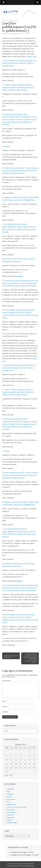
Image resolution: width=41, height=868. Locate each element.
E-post (5, 707)
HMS (8, 792)
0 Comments (26, 33)
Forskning (10, 789)
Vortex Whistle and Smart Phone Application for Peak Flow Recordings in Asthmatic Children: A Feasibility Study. (19, 63)
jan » (11, 775)
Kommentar (7, 681)
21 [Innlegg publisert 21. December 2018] (25, 764)
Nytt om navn (11, 799)
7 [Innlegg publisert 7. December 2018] (25, 756)
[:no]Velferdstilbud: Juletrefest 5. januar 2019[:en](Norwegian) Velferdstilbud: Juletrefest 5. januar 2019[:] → (31, 658)
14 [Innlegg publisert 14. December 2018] (25, 760)
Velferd (9, 820)
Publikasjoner (13, 20)
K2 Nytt (20, 864)
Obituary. (7, 146)
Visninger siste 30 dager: (19, 852)
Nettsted (5, 712)
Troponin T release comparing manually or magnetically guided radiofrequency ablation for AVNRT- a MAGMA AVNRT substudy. (18, 87)
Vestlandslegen (12, 823)
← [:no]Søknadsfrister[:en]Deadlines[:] (11, 656)
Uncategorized (12, 812)
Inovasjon (10, 794)
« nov (6, 775)
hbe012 (6, 33)
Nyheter (5, 20)
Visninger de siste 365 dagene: (21, 855)
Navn (4, 701)
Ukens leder (11, 810)
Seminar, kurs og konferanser (17, 807)
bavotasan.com (29, 866)
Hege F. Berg (32, 56)
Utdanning (10, 815)
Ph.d (8, 802)
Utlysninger (10, 817)
